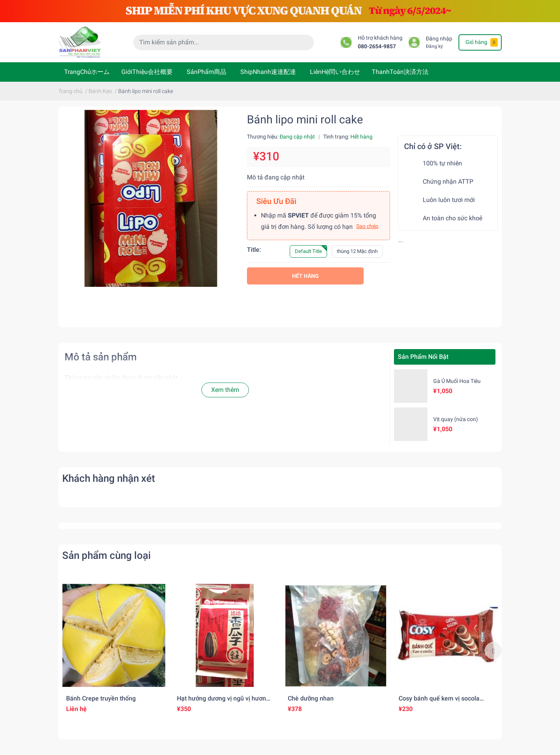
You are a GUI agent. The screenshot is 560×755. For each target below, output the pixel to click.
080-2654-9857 (377, 47)
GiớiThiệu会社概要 (147, 72)
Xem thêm (225, 390)
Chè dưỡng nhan (311, 698)
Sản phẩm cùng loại (107, 555)
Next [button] (493, 651)
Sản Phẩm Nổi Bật (423, 357)
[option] (114, 651)
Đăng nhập (439, 39)
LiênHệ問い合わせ (335, 72)
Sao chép (367, 226)
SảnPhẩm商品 (206, 72)
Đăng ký (434, 46)
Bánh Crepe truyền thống (101, 698)
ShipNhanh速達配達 (268, 72)
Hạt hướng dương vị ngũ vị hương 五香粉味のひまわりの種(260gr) (223, 702)
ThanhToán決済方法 (400, 72)
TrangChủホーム (87, 72)
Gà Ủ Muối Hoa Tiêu (457, 381)
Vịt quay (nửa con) (456, 419)
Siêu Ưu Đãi (276, 201)
